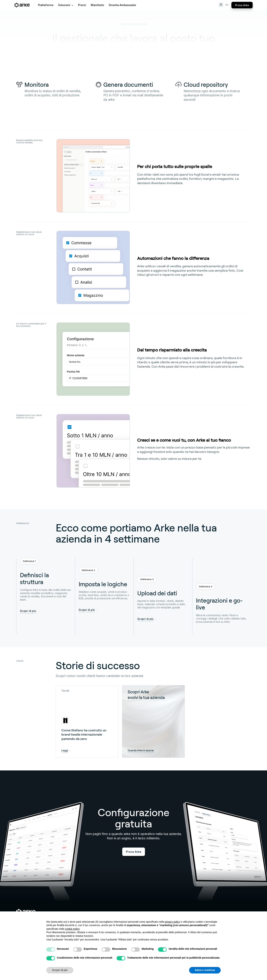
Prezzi (82, 5)
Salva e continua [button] (205, 970)
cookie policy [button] (72, 929)
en (227, 5)
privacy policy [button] (172, 922)
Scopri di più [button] (60, 970)
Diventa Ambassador (123, 5)
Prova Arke (242, 5)
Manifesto (97, 5)
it (221, 5)
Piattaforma (46, 5)
